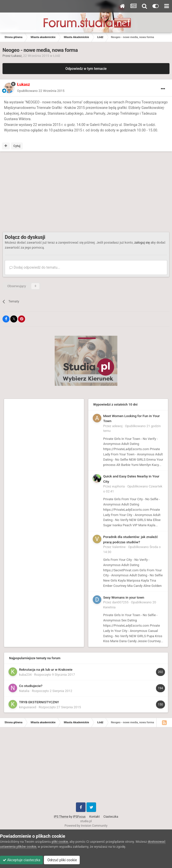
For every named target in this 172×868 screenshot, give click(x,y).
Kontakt (94, 817)
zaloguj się (142, 242)
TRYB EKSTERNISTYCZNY (39, 702)
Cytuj (17, 146)
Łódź (57, 56)
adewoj (117, 426)
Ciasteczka (111, 817)
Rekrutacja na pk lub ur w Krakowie (46, 669)
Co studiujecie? (31, 686)
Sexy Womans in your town (124, 597)
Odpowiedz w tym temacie (86, 69)
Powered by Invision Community (86, 826)
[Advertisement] (61, 192)
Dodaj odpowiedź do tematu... (35, 267)
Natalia (24, 691)
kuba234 (25, 675)
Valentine (119, 547)
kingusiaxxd (28, 707)
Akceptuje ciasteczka (21, 860)
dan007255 (120, 602)
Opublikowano (41, 91)
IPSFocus (79, 817)
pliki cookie (60, 842)
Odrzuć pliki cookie (62, 860)
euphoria (118, 486)
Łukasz (17, 56)
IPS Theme (61, 817)
